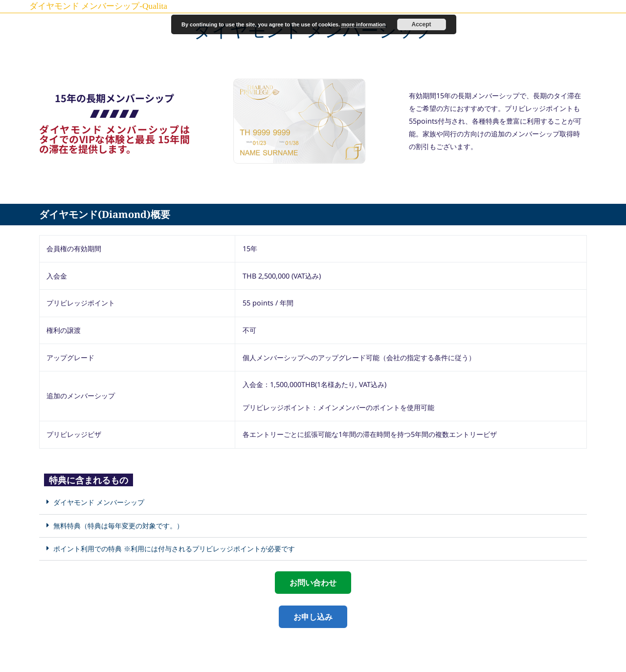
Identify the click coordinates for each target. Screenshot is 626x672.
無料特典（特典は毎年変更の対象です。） (118, 525)
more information (363, 24)
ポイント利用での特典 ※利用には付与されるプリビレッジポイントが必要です (174, 548)
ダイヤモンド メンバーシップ (99, 502)
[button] (313, 503)
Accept (422, 24)
